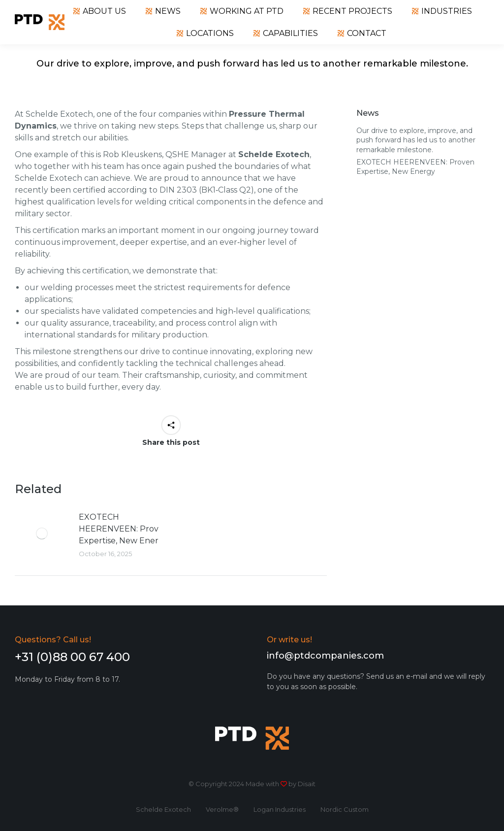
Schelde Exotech (163, 809)
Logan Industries (280, 809)
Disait (307, 784)
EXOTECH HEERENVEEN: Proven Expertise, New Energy (124, 529)
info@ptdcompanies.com (325, 656)
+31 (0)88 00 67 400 (72, 657)
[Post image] (42, 533)
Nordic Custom (345, 809)
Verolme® (222, 809)
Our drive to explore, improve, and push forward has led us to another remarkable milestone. (416, 140)
